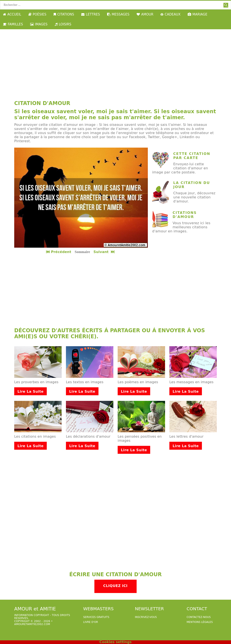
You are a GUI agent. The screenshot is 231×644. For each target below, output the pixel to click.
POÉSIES (37, 14)
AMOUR (145, 14)
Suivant (104, 252)
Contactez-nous (199, 617)
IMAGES (39, 24)
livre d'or (91, 622)
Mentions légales (200, 622)
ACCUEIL (12, 14)
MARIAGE (197, 14)
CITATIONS (64, 14)
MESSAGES (118, 14)
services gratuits (96, 617)
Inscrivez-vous (146, 617)
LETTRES (91, 14)
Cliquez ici (115, 586)
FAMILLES (13, 24)
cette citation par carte (192, 156)
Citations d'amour (185, 215)
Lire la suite (30, 391)
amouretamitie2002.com (32, 624)
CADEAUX (170, 14)
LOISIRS (63, 24)
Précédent (59, 252)
